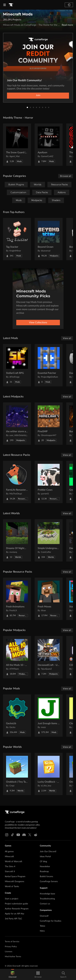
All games (9, 852)
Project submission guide (16, 904)
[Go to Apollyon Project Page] (49, 145)
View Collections (38, 323)
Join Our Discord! (48, 852)
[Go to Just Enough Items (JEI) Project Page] (49, 716)
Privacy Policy (11, 947)
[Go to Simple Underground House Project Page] (49, 540)
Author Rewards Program (17, 909)
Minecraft (9, 857)
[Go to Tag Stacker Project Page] (17, 239)
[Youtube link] (18, 835)
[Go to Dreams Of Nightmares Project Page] (17, 540)
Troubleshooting (47, 899)
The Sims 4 (10, 867)
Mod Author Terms (13, 957)
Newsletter (45, 867)
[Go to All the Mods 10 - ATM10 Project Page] (17, 657)
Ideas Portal (45, 857)
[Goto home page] (11, 5)
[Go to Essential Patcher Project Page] (49, 365)
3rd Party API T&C (13, 919)
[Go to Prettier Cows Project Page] (49, 482)
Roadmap (44, 872)
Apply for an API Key (15, 914)
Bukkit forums (46, 877)
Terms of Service (12, 942)
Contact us (45, 904)
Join (38, 95)
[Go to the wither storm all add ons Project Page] (17, 424)
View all (67, 338)
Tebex (42, 926)
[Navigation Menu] (5, 5)
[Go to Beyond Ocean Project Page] (49, 239)
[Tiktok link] (12, 835)
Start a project (12, 899)
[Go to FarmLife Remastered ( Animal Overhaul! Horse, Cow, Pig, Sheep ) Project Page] (17, 482)
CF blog (43, 862)
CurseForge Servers (49, 882)
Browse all (66, 176)
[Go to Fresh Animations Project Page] (17, 599)
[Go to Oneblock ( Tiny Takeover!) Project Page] (17, 774)
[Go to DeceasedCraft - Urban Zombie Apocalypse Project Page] (49, 657)
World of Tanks (12, 887)
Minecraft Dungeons (15, 882)
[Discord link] (24, 835)
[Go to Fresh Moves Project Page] (49, 599)
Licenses (9, 952)
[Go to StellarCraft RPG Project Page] (17, 365)
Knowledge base (47, 894)
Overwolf (44, 916)
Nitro (42, 931)
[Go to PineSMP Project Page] (49, 424)
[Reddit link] (36, 835)
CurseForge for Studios (51, 921)
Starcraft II (10, 872)
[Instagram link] (7, 835)
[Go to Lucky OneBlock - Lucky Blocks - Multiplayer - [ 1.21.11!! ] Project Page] (49, 774)
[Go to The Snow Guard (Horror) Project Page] (17, 145)
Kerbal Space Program (15, 877)
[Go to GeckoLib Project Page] (17, 716)
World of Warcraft (14, 862)
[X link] (30, 835)
